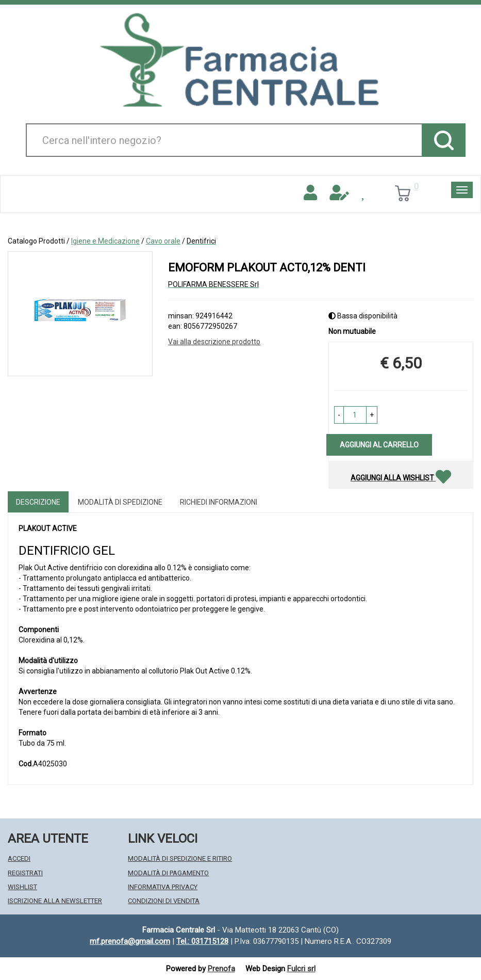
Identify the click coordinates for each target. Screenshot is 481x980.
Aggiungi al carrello (379, 445)
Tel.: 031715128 (202, 941)
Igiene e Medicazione (105, 241)
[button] (339, 415)
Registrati (25, 873)
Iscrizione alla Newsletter (55, 901)
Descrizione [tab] (38, 502)
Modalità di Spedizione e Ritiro (180, 858)
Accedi (19, 858)
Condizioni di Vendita (164, 901)
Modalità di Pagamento (168, 873)
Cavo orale (163, 241)
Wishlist (22, 887)
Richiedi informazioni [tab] (219, 502)
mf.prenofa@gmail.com (130, 941)
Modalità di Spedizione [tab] (120, 502)
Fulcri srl (301, 969)
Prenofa (221, 969)
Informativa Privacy (163, 887)
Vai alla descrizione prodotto (214, 342)
